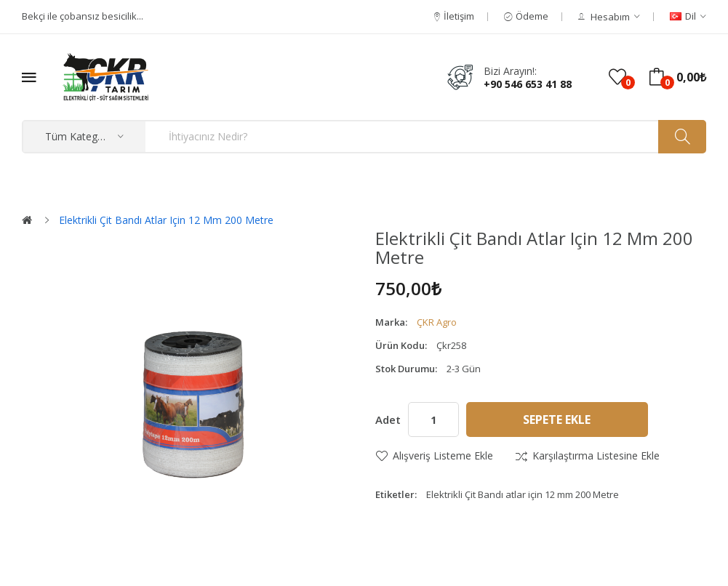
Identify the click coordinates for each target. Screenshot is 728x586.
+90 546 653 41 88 (528, 84)
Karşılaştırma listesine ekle (596, 455)
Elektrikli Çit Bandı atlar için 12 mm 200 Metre (166, 220)
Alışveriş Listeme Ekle (443, 455)
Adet (388, 420)
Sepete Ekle (557, 420)
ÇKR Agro (437, 322)
